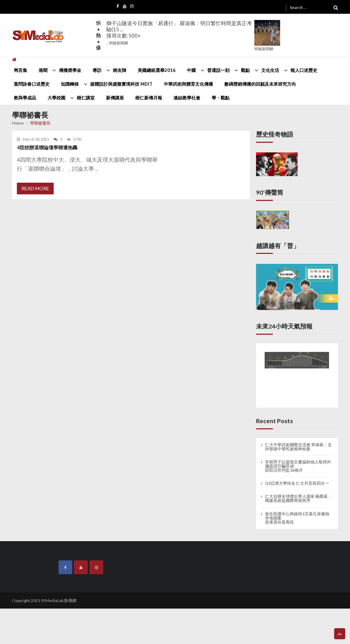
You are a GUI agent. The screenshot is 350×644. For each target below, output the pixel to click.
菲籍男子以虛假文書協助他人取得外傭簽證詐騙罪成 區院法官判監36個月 (298, 466)
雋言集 (20, 70)
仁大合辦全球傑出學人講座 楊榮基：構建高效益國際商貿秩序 (298, 498)
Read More (35, 188)
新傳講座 (115, 98)
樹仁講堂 (86, 98)
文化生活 (270, 70)
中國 (191, 70)
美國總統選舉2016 (157, 70)
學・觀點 (221, 98)
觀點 (245, 70)
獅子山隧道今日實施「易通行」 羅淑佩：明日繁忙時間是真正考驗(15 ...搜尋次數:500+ (179, 33)
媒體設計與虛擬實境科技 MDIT (121, 84)
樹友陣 (120, 70)
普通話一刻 (218, 70)
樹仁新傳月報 (149, 98)
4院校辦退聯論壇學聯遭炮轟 (47, 147)
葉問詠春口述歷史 (32, 84)
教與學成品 (25, 98)
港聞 (43, 70)
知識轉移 (70, 84)
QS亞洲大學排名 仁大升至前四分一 (297, 483)
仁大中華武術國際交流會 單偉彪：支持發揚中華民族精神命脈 (298, 447)
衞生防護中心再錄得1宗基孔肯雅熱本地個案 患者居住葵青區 (297, 518)
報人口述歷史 (304, 70)
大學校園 (56, 98)
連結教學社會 (187, 98)
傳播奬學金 (70, 70)
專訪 (97, 70)
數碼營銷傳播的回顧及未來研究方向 (260, 84)
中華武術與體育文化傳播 (188, 84)
